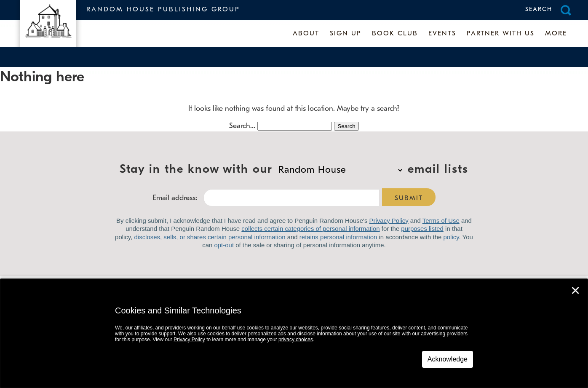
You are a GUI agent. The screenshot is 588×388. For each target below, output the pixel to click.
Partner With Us (501, 34)
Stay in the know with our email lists (340, 170)
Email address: (175, 198)
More (556, 34)
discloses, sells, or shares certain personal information (210, 237)
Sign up (346, 34)
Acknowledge (448, 359)
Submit (409, 198)
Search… (242, 126)
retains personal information (338, 237)
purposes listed (422, 229)
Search (539, 9)
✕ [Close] (575, 291)
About (306, 34)
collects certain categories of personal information (310, 229)
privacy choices (296, 340)
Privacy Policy (389, 221)
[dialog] (294, 333)
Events (442, 34)
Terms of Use (441, 221)
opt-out (224, 245)
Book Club (395, 34)
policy (451, 237)
